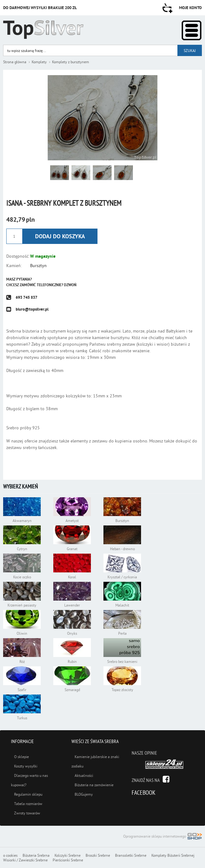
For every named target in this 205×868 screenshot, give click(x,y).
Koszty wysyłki (26, 766)
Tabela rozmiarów (28, 804)
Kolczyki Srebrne (68, 855)
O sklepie (21, 757)
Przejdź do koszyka (167, 8)
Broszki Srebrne (98, 855)
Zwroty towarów (27, 813)
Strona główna (15, 62)
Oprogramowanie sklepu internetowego (163, 837)
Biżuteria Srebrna (36, 855)
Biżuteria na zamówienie (94, 785)
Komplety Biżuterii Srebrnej (173, 855)
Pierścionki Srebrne (68, 860)
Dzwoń (70, 285)
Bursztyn (38, 266)
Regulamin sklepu (28, 794)
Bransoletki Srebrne (131, 855)
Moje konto (190, 8)
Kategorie (192, 30)
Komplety (39, 62)
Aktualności (84, 775)
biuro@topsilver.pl (32, 309)
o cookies (10, 855)
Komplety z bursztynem (71, 62)
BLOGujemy (84, 794)
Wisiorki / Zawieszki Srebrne (25, 860)
